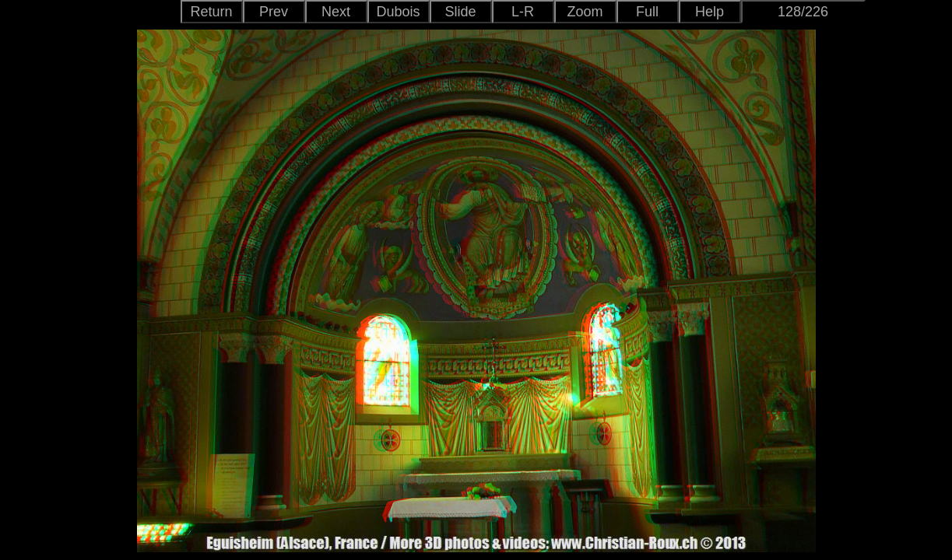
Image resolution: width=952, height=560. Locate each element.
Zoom (585, 12)
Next (336, 12)
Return (211, 12)
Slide (460, 12)
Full (647, 12)
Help (710, 12)
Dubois (398, 12)
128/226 (803, 12)
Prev (274, 12)
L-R (523, 12)
